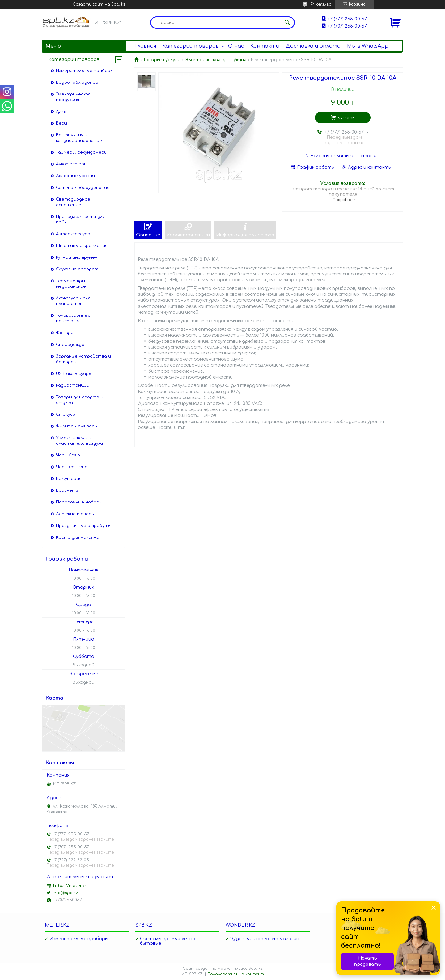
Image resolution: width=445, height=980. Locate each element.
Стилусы (66, 414)
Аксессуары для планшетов (73, 301)
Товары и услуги (162, 60)
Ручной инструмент (79, 257)
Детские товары (75, 514)
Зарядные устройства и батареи (83, 359)
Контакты (265, 46)
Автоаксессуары (75, 234)
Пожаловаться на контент (236, 974)
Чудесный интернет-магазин (265, 939)
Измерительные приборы (85, 71)
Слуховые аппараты (79, 269)
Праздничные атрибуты (84, 526)
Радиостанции (73, 385)
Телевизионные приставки (73, 318)
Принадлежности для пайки (80, 219)
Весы (61, 123)
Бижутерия (69, 479)
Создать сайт (88, 4)
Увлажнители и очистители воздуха (79, 441)
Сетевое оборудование (83, 188)
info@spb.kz (65, 893)
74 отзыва (321, 4)
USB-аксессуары (74, 374)
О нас (236, 46)
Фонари (65, 333)
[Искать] (287, 23)
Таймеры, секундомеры (82, 152)
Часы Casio (68, 455)
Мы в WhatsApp (368, 46)
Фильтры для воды (77, 426)
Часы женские (72, 467)
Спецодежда (70, 345)
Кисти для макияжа (78, 537)
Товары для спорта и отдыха (80, 400)
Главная (145, 46)
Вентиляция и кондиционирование (79, 138)
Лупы (61, 112)
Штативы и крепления (82, 246)
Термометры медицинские (71, 284)
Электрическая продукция (216, 60)
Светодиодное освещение (73, 202)
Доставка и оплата (313, 46)
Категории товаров (191, 46)
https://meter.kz (70, 886)
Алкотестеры (72, 164)
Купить (346, 118)
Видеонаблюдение (77, 83)
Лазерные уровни (75, 176)
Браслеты (67, 490)
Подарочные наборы (79, 502)
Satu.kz (256, 969)
